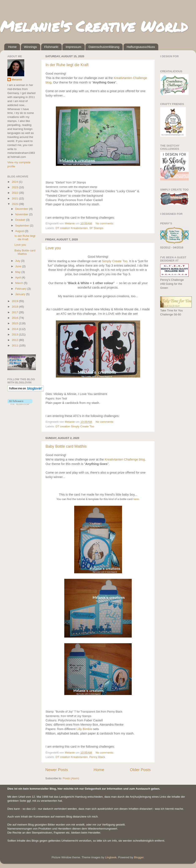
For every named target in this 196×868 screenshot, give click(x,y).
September (23, 226)
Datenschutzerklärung (104, 47)
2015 (15, 323)
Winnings (31, 47)
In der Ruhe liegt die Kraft (67, 65)
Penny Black (97, 757)
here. (136, 499)
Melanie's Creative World (94, 26)
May (18, 272)
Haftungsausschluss (141, 47)
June (19, 266)
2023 (15, 187)
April (18, 277)
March (19, 283)
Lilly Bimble (84, 729)
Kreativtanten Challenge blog (125, 459)
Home (12, 47)
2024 (15, 182)
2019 (15, 301)
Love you (53, 248)
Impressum (73, 47)
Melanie (17, 80)
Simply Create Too (115, 261)
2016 (15, 318)
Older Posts (140, 770)
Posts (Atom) (71, 778)
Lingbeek (111, 857)
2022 (15, 193)
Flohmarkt (51, 47)
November (22, 214)
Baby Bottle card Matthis (66, 446)
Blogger (139, 857)
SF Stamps (96, 228)
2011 (15, 345)
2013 (15, 335)
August (20, 231)
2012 (15, 340)
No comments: (105, 223)
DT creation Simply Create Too (75, 426)
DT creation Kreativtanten (72, 228)
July (18, 261)
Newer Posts (57, 770)
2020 (15, 204)
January (21, 294)
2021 (15, 198)
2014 (15, 329)
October (21, 220)
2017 (15, 312)
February (21, 289)
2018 (15, 307)
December (22, 209)
